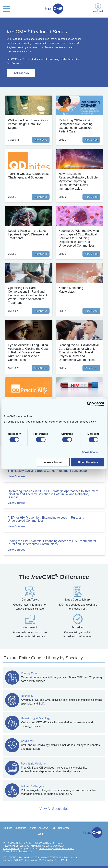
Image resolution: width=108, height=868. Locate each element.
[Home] (54, 14)
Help (53, 828)
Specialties (20, 828)
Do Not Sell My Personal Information (56, 849)
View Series (41, 140)
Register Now (21, 73)
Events (32, 828)
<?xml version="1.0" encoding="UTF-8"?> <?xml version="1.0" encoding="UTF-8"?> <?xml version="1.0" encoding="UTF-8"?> (41, 859)
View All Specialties (54, 809)
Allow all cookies (88, 462)
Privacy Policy (10, 851)
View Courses (16, 476)
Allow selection (53, 462)
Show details (90, 452)
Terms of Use (25, 851)
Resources (64, 828)
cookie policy (58, 422)
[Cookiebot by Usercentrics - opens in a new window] (89, 404)
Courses (8, 828)
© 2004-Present (11, 849)
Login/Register (98, 9)
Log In (41, 834)
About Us (43, 828)
